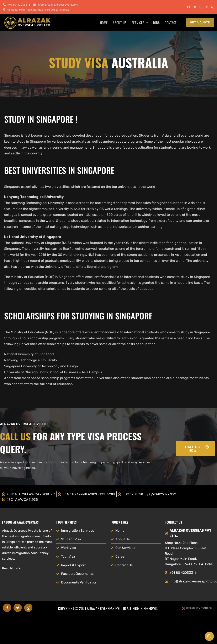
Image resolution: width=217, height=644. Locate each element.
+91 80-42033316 (17, 5)
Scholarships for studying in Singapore (78, 316)
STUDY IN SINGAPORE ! (41, 119)
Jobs (156, 23)
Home (104, 23)
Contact (171, 23)
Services (138, 23)
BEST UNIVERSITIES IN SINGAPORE (59, 170)
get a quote (200, 22)
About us (120, 23)
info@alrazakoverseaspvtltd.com (56, 5)
